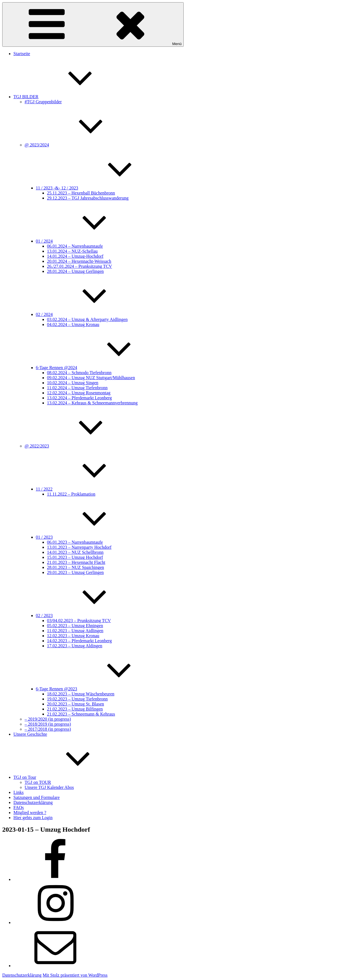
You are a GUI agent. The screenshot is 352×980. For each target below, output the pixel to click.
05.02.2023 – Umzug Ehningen (75, 626)
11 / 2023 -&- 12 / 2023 (99, 188)
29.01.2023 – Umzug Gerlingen (75, 572)
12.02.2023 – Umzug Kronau (73, 636)
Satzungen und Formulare (36, 797)
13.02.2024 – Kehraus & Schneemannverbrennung (92, 403)
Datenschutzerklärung (33, 802)
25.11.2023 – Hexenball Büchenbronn (81, 193)
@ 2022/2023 (79, 446)
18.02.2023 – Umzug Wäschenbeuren (81, 694)
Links (18, 792)
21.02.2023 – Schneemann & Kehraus (81, 714)
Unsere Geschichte (30, 734)
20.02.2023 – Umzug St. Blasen (75, 704)
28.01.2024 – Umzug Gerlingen (75, 271)
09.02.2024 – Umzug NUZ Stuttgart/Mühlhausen (91, 378)
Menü (93, 24)
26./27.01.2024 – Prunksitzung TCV (80, 266)
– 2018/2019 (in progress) (48, 724)
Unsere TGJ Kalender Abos (49, 787)
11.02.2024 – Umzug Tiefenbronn (77, 388)
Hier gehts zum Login (33, 818)
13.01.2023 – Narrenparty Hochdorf (79, 547)
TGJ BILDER (68, 97)
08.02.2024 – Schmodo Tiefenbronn (79, 373)
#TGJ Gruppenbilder (43, 102)
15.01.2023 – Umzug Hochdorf (75, 557)
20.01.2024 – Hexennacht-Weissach (79, 261)
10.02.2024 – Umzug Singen (73, 383)
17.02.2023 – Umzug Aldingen (75, 646)
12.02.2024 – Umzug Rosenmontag (79, 393)
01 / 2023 (86, 537)
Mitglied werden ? (30, 813)
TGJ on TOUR (38, 782)
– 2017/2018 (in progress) (48, 729)
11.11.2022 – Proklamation (71, 494)
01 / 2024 (86, 241)
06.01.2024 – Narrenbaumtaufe (75, 246)
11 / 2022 (86, 489)
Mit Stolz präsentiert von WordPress (75, 975)
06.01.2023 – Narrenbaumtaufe (75, 542)
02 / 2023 (86, 616)
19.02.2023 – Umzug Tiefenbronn (77, 699)
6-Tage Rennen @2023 (98, 689)
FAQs (19, 807)
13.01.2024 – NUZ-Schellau (72, 251)
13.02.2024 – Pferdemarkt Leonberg (79, 398)
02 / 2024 (86, 314)
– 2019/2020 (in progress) (48, 719)
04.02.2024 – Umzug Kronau (73, 324)
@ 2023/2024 (79, 145)
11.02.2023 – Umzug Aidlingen (75, 631)
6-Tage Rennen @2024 (98, 368)
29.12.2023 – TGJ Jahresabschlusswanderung (88, 198)
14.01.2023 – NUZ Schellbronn (75, 552)
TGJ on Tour (67, 777)
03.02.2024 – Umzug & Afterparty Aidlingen (87, 319)
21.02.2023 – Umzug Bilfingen (75, 709)
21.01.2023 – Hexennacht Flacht (76, 562)
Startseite (22, 54)
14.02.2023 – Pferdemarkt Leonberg (79, 641)
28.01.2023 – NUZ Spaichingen (75, 567)
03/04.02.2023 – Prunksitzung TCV (79, 621)
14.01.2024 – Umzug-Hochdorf (75, 256)
